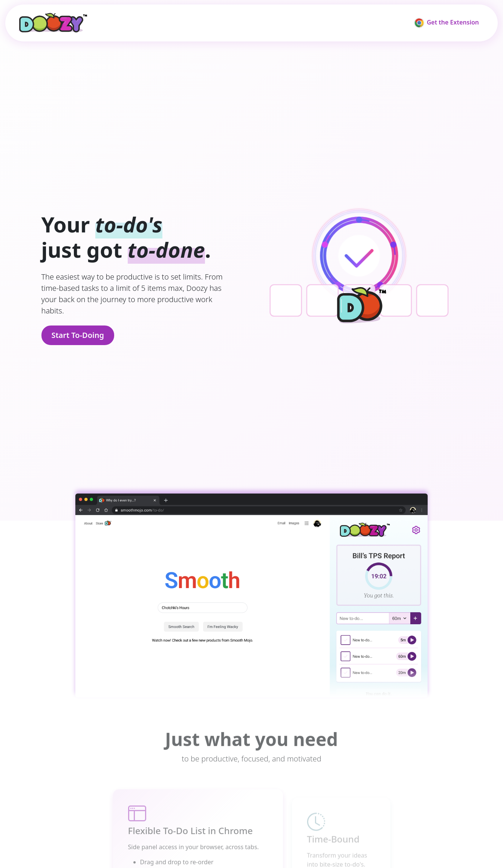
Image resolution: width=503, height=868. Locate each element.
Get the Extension (446, 23)
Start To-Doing (78, 335)
